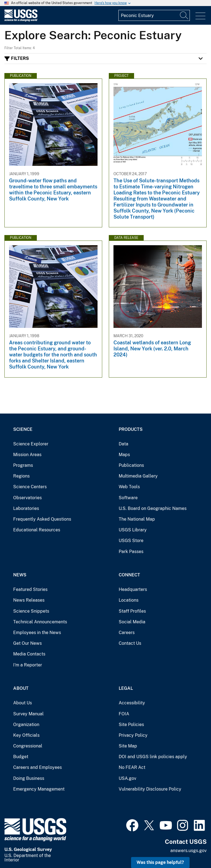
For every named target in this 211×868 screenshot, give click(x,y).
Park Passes (131, 552)
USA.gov (127, 778)
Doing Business (29, 778)
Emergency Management (39, 789)
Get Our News (27, 643)
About (21, 688)
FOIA (124, 714)
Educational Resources (37, 530)
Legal (126, 688)
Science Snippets (31, 611)
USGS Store (131, 541)
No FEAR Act (132, 767)
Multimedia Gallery (138, 476)
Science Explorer (31, 444)
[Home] (21, 20)
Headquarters (133, 589)
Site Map (128, 746)
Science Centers (30, 487)
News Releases (29, 600)
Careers (127, 633)
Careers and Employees (38, 767)
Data (123, 444)
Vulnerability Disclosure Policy (150, 789)
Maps (124, 455)
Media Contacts (29, 654)
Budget (21, 757)
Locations (129, 600)
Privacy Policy (133, 735)
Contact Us (130, 643)
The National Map (137, 519)
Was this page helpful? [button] (160, 862)
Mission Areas (27, 455)
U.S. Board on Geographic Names (153, 508)
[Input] (154, 15)
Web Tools (129, 487)
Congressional (28, 746)
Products (131, 429)
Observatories (27, 498)
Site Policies (131, 725)
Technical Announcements (40, 622)
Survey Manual (28, 714)
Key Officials (26, 735)
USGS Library (133, 530)
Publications (131, 465)
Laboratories (26, 508)
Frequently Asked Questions (42, 519)
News (20, 575)
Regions (21, 476)
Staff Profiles (132, 611)
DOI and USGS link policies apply (153, 757)
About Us (23, 703)
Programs (23, 465)
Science (23, 429)
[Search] (184, 15)
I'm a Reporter (28, 665)
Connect (129, 575)
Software (128, 498)
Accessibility (132, 703)
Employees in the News (37, 633)
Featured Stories (30, 589)
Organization (26, 725)
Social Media (132, 622)
